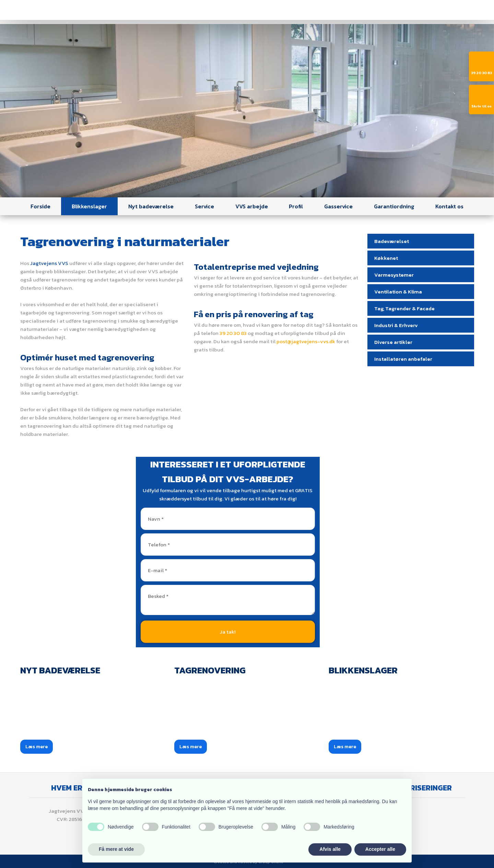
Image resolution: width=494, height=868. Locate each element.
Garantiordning (394, 206)
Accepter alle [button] (380, 849)
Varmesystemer (394, 275)
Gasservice (338, 206)
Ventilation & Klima (398, 292)
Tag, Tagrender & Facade (404, 308)
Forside (40, 206)
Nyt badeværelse (151, 206)
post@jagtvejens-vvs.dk (306, 341)
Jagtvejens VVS (49, 263)
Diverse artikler (393, 342)
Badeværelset (392, 241)
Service (204, 206)
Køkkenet (386, 258)
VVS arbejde (252, 206)
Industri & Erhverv (396, 325)
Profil (296, 206)
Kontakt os (449, 206)
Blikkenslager (89, 206)
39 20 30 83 (233, 333)
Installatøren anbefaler (403, 359)
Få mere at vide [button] (116, 849)
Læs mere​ (37, 747)
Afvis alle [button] (330, 849)
